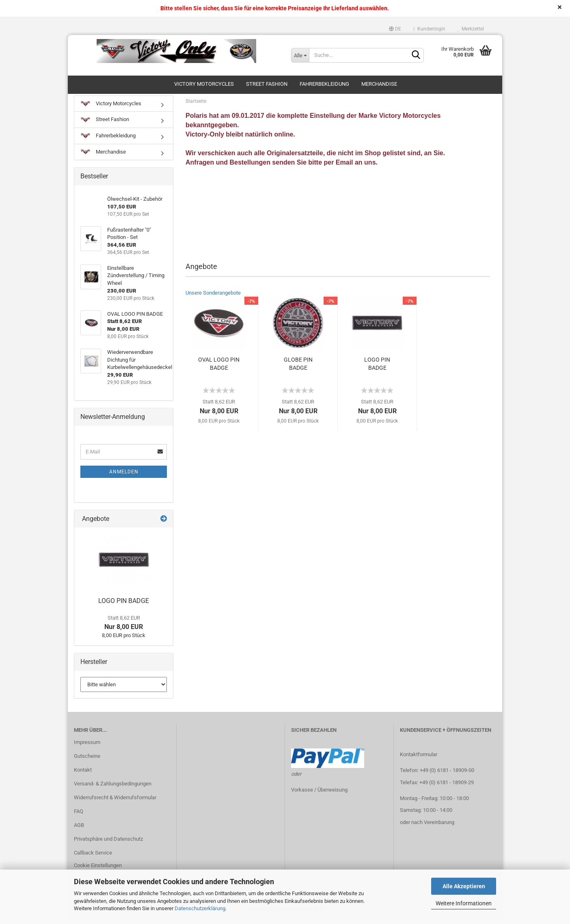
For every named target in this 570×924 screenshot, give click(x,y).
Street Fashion (267, 84)
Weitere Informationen (464, 903)
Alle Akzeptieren (464, 886)
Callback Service (93, 857)
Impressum (87, 747)
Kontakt (83, 774)
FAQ (79, 816)
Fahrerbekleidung (324, 84)
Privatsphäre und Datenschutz (108, 843)
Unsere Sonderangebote (213, 297)
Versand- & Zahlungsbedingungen (113, 788)
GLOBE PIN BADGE (298, 368)
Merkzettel (471, 29)
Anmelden (124, 476)
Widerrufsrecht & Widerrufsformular (115, 802)
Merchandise (379, 84)
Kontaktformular (419, 759)
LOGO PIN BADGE (377, 368)
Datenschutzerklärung (200, 908)
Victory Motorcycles (204, 84)
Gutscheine (87, 760)
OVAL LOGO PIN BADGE (219, 368)
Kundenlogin (429, 29)
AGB (79, 829)
